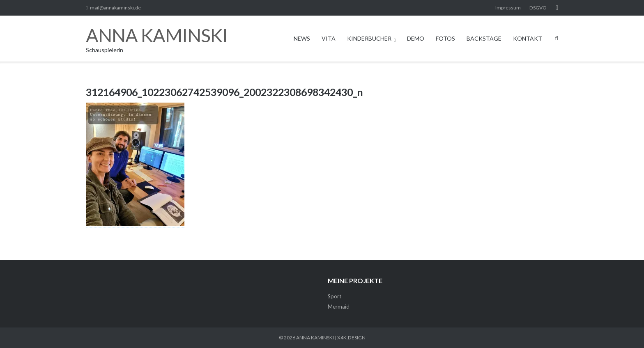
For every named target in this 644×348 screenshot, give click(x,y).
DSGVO (538, 8)
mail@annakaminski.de (115, 8)
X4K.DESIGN (351, 338)
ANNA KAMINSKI (315, 338)
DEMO (416, 38)
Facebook (557, 8)
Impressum (508, 8)
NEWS (302, 38)
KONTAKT (528, 38)
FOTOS (445, 38)
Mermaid (339, 307)
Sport (335, 296)
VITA (329, 38)
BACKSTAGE (484, 38)
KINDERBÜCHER (369, 38)
